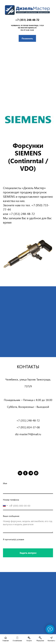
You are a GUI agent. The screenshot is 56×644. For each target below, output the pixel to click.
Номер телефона (11, 500)
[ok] (25, 473)
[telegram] (31, 473)
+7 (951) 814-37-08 (28, 427)
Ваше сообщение (11, 516)
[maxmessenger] (36, 473)
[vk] (20, 473)
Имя (5, 483)
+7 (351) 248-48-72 (27, 20)
